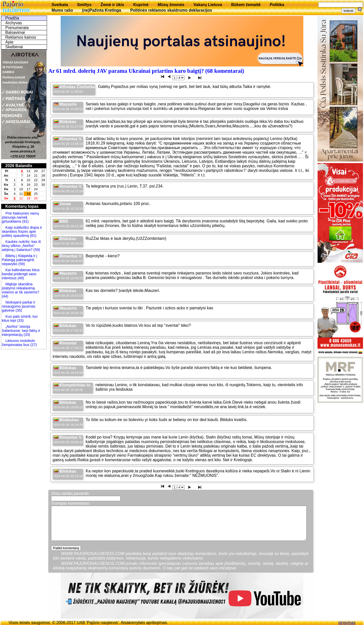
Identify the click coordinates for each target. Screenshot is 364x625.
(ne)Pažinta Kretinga (101, 10)
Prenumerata (17, 28)
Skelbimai (14, 47)
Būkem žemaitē (246, 5)
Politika (277, 5)
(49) (20, 278)
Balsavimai (15, 32)
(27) (33, 345)
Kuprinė (141, 5)
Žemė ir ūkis (112, 5)
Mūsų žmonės (171, 5)
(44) (5, 296)
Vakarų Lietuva (208, 5)
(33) (20, 320)
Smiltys (84, 5)
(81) (33, 236)
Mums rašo (62, 10)
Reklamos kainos (21, 37)
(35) (18, 310)
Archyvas (14, 23)
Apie (9, 42)
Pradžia (12, 18)
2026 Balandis (19, 166)
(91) (25, 221)
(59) (36, 250)
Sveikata (60, 5)
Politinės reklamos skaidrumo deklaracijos (171, 10)
